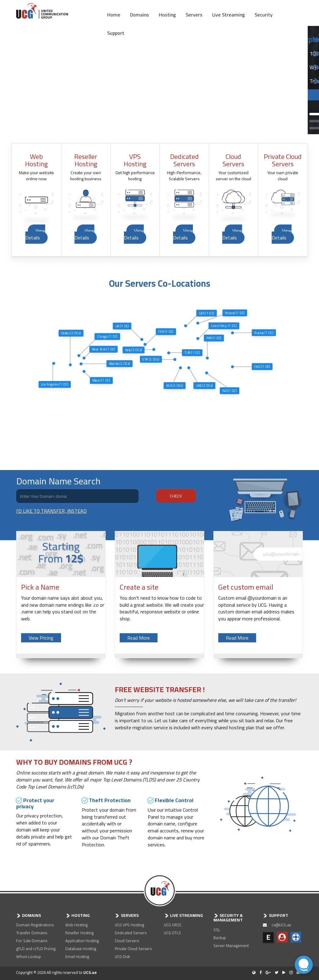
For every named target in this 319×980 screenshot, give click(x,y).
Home (114, 14)
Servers (194, 14)
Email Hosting (77, 957)
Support (116, 32)
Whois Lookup (29, 957)
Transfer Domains (32, 933)
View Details (35, 234)
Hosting (167, 14)
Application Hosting (82, 941)
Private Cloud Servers (133, 949)
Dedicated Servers (131, 933)
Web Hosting (76, 925)
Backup (220, 938)
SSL (217, 930)
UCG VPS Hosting (129, 925)
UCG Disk (122, 957)
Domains (140, 14)
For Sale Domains (32, 941)
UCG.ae (90, 972)
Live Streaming (228, 14)
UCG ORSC (173, 925)
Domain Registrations (35, 925)
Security (264, 14)
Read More (139, 638)
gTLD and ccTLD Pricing (36, 949)
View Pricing (41, 638)
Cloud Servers (127, 941)
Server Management (231, 946)
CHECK (176, 496)
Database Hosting (81, 949)
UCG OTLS (172, 933)
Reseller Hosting (80, 933)
